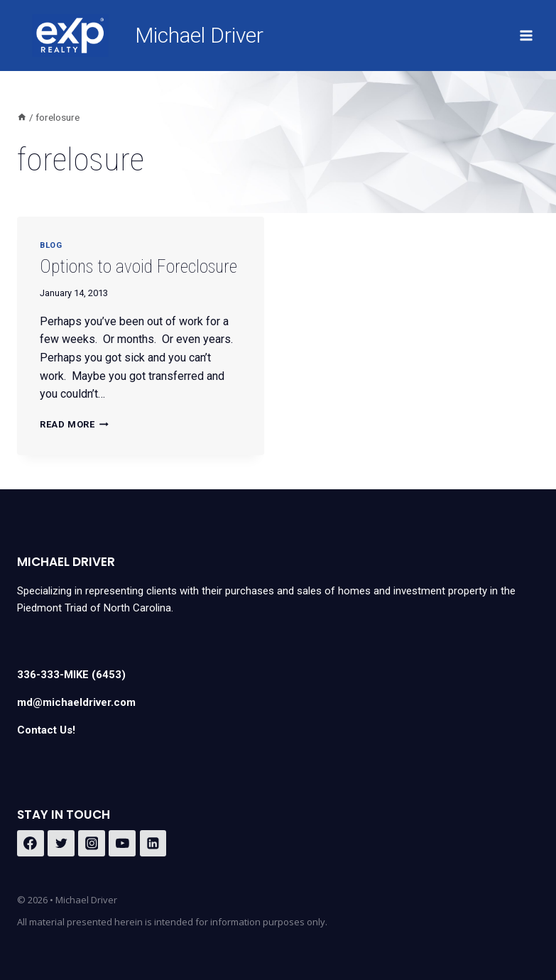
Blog (51, 245)
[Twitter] (61, 844)
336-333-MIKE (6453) (71, 675)
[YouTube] (122, 844)
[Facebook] (31, 844)
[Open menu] (526, 35)
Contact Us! (46, 730)
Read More (74, 424)
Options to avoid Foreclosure (138, 267)
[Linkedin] (153, 844)
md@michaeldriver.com (76, 702)
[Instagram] (92, 844)
